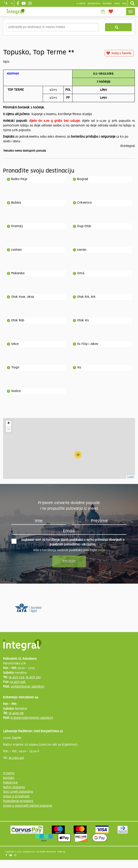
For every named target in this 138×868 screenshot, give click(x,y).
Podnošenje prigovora (18, 801)
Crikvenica (84, 203)
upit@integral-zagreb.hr (28, 687)
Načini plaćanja (14, 787)
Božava (16, 203)
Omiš (81, 273)
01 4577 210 (33, 677)
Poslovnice (10, 783)
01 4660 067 (16, 713)
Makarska (18, 273)
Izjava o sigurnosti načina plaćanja (28, 806)
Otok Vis (83, 321)
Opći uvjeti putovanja (18, 792)
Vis (79, 368)
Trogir (15, 368)
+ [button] (9, 423)
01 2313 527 (16, 758)
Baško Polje (19, 179)
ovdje (101, 550)
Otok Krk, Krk (86, 297)
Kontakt (107, 4)
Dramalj (17, 226)
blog (117, 4)
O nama (9, 773)
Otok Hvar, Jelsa (23, 297)
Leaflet (131, 477)
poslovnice (94, 4)
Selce (15, 344)
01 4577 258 (18, 682)
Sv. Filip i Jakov (88, 344)
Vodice (16, 391)
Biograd (83, 179)
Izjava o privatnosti (16, 797)
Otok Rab (18, 321)
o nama (81, 4)
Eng (124, 4)
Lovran (82, 250)
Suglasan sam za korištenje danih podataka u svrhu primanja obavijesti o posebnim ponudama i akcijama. (68, 542)
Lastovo (16, 250)
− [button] (9, 430)
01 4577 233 (16, 677)
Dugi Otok (84, 226)
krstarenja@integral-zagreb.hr (32, 718)
